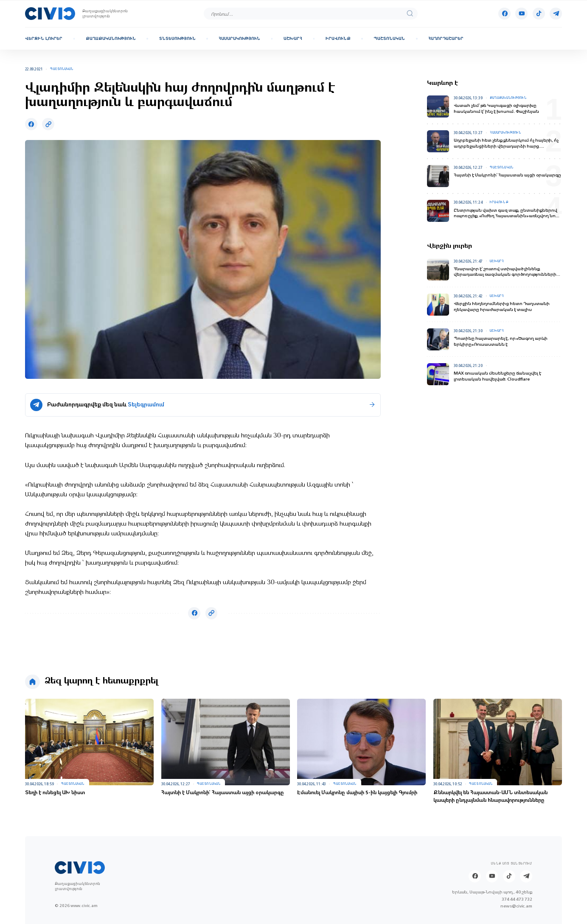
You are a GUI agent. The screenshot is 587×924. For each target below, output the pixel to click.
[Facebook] (504, 14)
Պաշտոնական (389, 38)
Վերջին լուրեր (44, 38)
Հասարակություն (239, 38)
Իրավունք (338, 38)
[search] (410, 14)
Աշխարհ (293, 38)
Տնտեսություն (177, 38)
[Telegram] (556, 14)
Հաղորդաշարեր (446, 38)
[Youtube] (521, 14)
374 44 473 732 (517, 899)
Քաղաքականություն (111, 38)
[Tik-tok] (539, 14)
